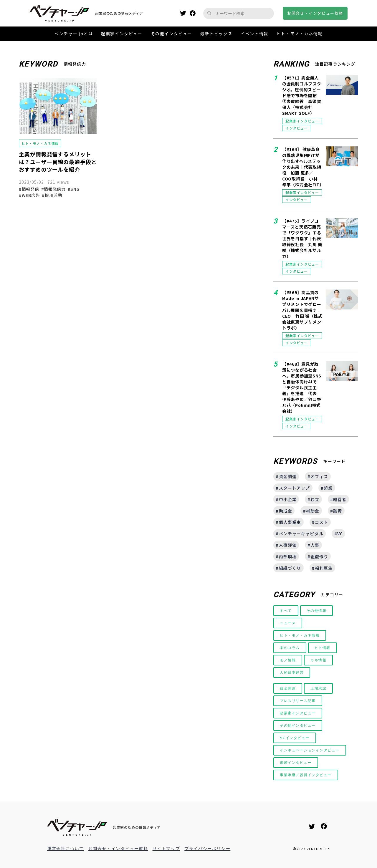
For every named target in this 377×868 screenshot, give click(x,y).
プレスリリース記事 (298, 701)
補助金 (313, 511)
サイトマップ (166, 849)
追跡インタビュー (296, 763)
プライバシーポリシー (207, 849)
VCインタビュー (295, 738)
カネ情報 (318, 660)
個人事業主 (290, 522)
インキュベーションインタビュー (310, 750)
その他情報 (317, 611)
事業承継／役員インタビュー (306, 775)
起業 (328, 488)
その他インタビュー (298, 725)
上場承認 (318, 688)
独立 (315, 499)
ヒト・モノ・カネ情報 (300, 635)
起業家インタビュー (298, 713)
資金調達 (288, 476)
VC (340, 534)
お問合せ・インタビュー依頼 (118, 849)
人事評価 (288, 545)
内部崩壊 (288, 556)
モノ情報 (288, 660)
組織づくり (290, 568)
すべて (286, 611)
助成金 (286, 511)
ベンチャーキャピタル (301, 534)
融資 (338, 511)
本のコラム (290, 648)
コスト (321, 522)
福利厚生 (324, 568)
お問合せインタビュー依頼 (315, 13)
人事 (315, 545)
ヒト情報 (323, 648)
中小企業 (288, 499)
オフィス (319, 476)
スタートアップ (295, 488)
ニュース (288, 623)
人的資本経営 (292, 672)
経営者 (340, 499)
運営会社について (66, 849)
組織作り (319, 556)
